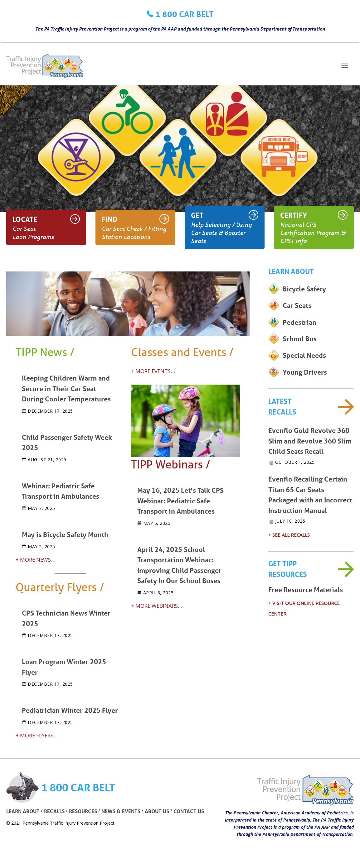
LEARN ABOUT (23, 809)
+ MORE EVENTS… (153, 371)
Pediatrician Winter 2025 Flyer (70, 708)
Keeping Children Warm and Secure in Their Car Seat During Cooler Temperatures (66, 388)
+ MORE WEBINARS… (157, 604)
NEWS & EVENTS (121, 809)
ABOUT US (157, 809)
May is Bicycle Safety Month (65, 533)
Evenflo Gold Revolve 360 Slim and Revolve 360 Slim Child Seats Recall (310, 443)
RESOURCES (83, 809)
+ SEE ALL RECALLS (289, 536)
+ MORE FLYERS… (37, 733)
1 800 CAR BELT (185, 14)
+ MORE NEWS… (36, 558)
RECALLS (54, 809)
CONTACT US (189, 809)
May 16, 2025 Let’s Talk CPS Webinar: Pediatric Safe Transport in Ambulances (180, 500)
